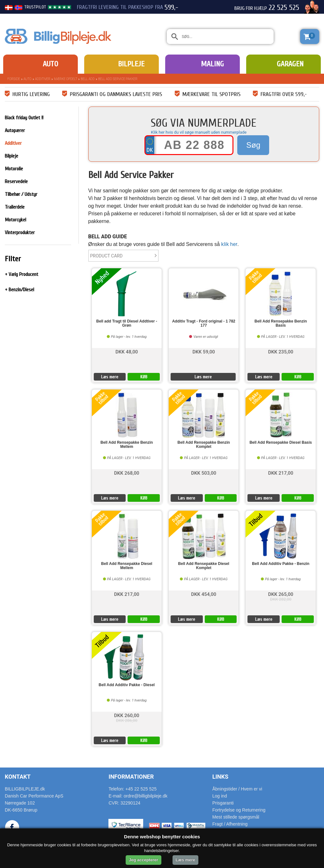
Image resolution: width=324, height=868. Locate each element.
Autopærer (15, 130)
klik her (229, 244)
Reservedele (16, 182)
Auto (50, 64)
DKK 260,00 (127, 715)
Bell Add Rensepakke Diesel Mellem (127, 566)
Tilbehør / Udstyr (21, 194)
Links (220, 777)
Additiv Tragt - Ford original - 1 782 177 (204, 323)
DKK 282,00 (281, 599)
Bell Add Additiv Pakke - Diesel (127, 685)
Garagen (290, 64)
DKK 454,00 (204, 594)
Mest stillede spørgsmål (236, 817)
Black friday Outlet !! (24, 118)
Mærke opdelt (66, 79)
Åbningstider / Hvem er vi (237, 789)
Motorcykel (15, 220)
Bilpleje (131, 64)
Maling (212, 64)
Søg (253, 145)
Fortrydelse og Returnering (239, 810)
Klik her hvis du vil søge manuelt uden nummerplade (199, 132)
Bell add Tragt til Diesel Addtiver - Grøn (127, 323)
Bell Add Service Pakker (118, 79)
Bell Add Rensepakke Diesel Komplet (204, 566)
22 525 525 (284, 8)
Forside (14, 79)
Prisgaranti (223, 803)
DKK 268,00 (127, 473)
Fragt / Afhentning (230, 824)
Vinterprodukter (20, 233)
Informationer (131, 777)
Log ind (220, 796)
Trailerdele (15, 207)
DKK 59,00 (204, 351)
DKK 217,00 (281, 473)
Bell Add (88, 79)
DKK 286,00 (127, 720)
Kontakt (18, 777)
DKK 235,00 (281, 351)
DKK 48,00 (127, 351)
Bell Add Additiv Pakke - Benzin (281, 564)
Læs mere (110, 377)
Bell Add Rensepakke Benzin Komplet (204, 445)
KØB (144, 377)
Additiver (43, 79)
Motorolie (14, 169)
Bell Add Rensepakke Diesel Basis (281, 443)
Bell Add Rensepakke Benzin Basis (281, 323)
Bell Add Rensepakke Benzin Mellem (127, 445)
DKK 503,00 (204, 473)
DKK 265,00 (281, 594)
